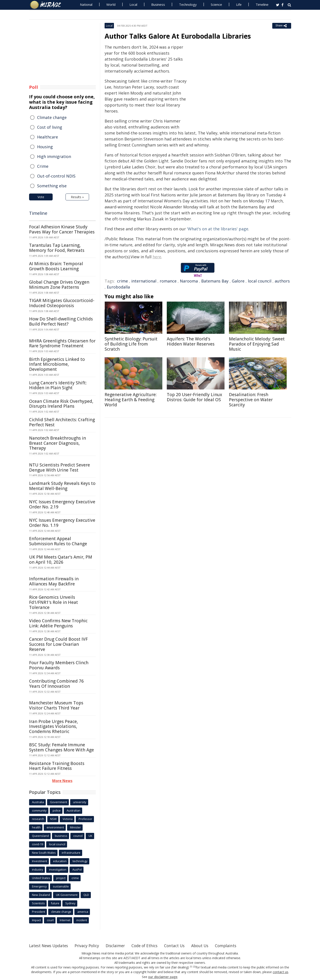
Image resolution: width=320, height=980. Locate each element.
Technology (188, 4)
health (36, 827)
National (86, 4)
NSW (53, 819)
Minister (75, 827)
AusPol (77, 869)
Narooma (189, 281)
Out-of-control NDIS (56, 176)
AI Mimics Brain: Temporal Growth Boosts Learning (56, 266)
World (111, 4)
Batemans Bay (215, 281)
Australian (74, 810)
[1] (191, 967)
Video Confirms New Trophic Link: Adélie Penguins (58, 623)
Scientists (38, 903)
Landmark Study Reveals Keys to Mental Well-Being (62, 486)
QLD (86, 895)
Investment (40, 861)
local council (260, 281)
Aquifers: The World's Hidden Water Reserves (191, 341)
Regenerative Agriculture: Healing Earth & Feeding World (131, 400)
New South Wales (44, 853)
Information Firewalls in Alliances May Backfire (54, 581)
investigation (58, 869)
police (57, 810)
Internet (65, 920)
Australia (38, 802)
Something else (52, 186)
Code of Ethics (150, 946)
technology (80, 861)
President (39, 912)
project (61, 878)
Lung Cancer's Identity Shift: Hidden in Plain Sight (58, 385)
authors (282, 281)
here (157, 257)
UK (90, 836)
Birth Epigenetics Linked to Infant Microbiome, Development (57, 364)
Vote (41, 197)
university (80, 802)
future (55, 903)
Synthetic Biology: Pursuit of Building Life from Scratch (131, 344)
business (61, 836)
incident (82, 920)
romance (168, 281)
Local (133, 4)
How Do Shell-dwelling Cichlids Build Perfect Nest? (61, 321)
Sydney (70, 903)
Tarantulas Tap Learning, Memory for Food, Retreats (57, 248)
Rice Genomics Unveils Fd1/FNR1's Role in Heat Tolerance (54, 602)
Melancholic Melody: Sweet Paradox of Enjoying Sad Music (257, 344)
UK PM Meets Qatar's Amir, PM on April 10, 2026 (61, 560)
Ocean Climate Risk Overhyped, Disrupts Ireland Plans (61, 404)
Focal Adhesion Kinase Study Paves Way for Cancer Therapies (62, 229)
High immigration (54, 156)
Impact (36, 920)
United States (41, 878)
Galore (238, 281)
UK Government (67, 895)
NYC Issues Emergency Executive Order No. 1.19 (62, 523)
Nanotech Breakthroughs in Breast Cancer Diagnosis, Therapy (58, 443)
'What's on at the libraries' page (218, 229)
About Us (207, 946)
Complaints (234, 946)
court (50, 920)
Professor (85, 819)
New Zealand (41, 895)
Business (158, 4)
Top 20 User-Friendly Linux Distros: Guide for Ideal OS (194, 397)
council (78, 836)
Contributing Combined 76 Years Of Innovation (56, 684)
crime (122, 281)
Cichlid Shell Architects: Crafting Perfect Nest (62, 422)
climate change (61, 912)
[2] (194, 967)
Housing (45, 147)
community (39, 810)
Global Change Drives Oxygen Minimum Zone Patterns (59, 285)
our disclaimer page (163, 977)
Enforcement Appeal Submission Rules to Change (58, 541)
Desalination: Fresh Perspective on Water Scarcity (251, 400)
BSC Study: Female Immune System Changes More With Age (62, 747)
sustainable (61, 886)
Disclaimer (120, 946)
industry (38, 869)
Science (216, 4)
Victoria (68, 819)
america (83, 912)
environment (55, 827)
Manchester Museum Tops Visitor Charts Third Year (56, 705)
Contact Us (181, 946)
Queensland (40, 836)
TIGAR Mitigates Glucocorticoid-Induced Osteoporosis (62, 303)
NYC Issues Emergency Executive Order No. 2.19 (62, 504)
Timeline (262, 4)
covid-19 (38, 844)
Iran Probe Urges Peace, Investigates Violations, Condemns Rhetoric (54, 727)
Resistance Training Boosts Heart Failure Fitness (57, 766)
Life (239, 4)
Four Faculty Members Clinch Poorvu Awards (59, 665)
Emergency (39, 886)
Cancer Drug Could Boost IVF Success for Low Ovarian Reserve (58, 644)
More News (62, 781)
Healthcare (48, 137)
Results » (77, 197)
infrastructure (71, 853)
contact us (280, 972)
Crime (43, 166)
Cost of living (50, 127)
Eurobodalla (118, 287)
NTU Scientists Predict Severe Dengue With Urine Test (60, 467)
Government (59, 802)
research (38, 819)
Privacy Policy (90, 946)
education (60, 861)
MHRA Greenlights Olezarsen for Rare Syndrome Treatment (62, 343)
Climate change (52, 117)
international (144, 281)
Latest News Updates (50, 946)
